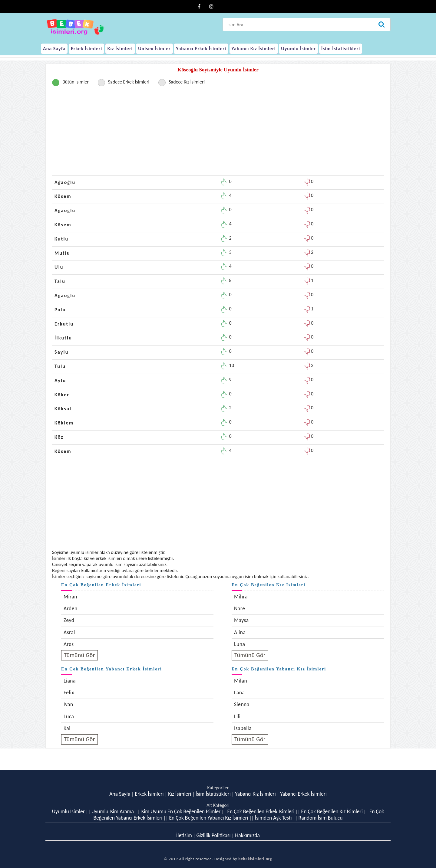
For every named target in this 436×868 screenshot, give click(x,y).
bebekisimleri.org (255, 859)
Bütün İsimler (76, 82)
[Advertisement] (218, 133)
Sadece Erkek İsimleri (129, 82)
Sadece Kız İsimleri (187, 82)
